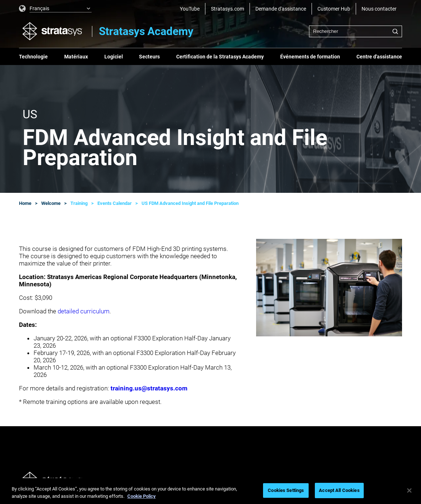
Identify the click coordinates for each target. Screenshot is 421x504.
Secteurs (149, 57)
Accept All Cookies (339, 490)
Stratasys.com (227, 9)
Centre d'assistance (379, 57)
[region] (210, 491)
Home (25, 203)
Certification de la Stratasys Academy (220, 57)
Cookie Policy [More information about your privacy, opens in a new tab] (142, 496)
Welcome (51, 203)
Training (79, 203)
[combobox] (356, 31)
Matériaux (76, 57)
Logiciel (114, 57)
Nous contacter (379, 9)
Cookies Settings (286, 490)
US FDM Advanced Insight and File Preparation (190, 203)
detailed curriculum (84, 311)
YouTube (190, 9)
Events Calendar (115, 203)
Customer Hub (334, 9)
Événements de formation (310, 57)
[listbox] (55, 9)
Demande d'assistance (281, 9)
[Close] (409, 490)
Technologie (33, 57)
